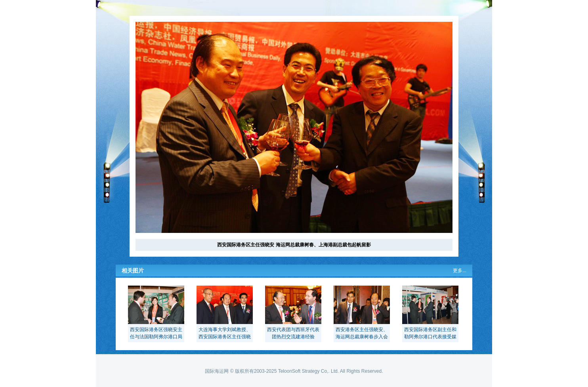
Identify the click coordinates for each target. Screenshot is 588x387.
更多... (460, 271)
